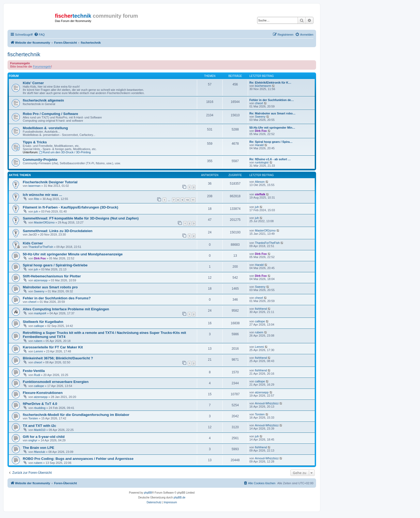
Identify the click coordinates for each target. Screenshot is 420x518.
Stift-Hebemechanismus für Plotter (52, 276)
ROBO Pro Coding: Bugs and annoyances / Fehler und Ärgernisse (78, 459)
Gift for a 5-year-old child (44, 437)
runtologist (262, 162)
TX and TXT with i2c (40, 426)
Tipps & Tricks (35, 142)
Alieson (260, 182)
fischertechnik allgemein (43, 100)
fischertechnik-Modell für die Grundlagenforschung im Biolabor (76, 415)
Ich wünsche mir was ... (42, 195)
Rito (37, 199)
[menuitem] (39, 35)
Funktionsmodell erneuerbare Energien (56, 382)
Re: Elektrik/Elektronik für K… (270, 83)
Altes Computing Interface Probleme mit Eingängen (66, 309)
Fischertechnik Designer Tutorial (50, 182)
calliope (39, 326)
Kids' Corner (33, 83)
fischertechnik (24, 54)
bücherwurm (263, 86)
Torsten (33, 418)
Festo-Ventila (34, 371)
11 (193, 200)
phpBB (148, 493)
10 (187, 200)
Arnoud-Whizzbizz (267, 403)
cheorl (259, 103)
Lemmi (38, 351)
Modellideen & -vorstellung (45, 128)
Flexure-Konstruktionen (43, 393)
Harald (259, 145)
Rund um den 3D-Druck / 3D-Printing (65, 152)
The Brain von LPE (38, 448)
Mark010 (40, 430)
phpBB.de (179, 497)
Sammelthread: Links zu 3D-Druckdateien (58, 231)
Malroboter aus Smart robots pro (50, 287)
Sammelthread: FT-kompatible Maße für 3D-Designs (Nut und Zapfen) (81, 218)
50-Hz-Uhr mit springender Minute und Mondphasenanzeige (73, 254)
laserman (34, 186)
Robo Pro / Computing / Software (50, 114)
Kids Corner (33, 243)
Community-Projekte (40, 160)
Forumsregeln (42, 66)
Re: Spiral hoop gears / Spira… (271, 142)
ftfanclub (40, 452)
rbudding (40, 408)
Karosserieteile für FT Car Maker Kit (53, 347)
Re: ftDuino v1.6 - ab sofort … (270, 159)
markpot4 (40, 313)
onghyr (33, 440)
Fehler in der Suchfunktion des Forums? (57, 298)
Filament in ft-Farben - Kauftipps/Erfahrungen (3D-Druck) (70, 207)
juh (36, 211)
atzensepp (41, 280)
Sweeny (260, 117)
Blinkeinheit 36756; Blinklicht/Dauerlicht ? (58, 358)
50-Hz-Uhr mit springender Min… (272, 128)
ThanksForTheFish (41, 247)
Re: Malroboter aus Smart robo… (272, 113)
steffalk (260, 194)
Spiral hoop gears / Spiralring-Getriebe (55, 265)
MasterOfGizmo (44, 222)
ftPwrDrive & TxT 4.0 (40, 404)
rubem (38, 341)
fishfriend (261, 309)
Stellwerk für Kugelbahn (43, 322)
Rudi (37, 375)
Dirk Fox (261, 131)
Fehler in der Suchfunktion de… (272, 100)
